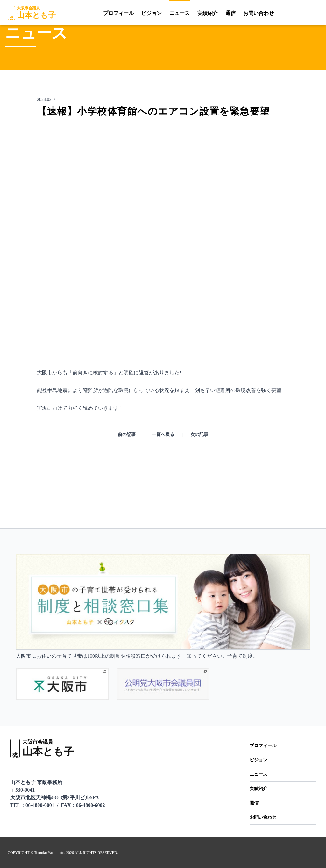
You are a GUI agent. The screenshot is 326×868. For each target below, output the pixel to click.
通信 (214, 13)
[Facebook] (316, 13)
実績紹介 (191, 13)
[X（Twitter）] (304, 13)
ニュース (163, 13)
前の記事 (126, 460)
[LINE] (276, 13)
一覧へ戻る (163, 460)
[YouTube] (290, 13)
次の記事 (200, 460)
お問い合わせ (242, 13)
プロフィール (103, 13)
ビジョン (136, 13)
